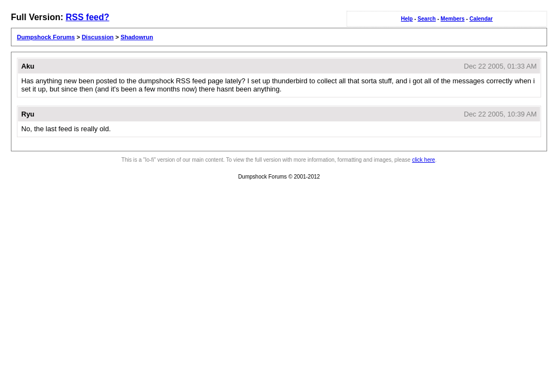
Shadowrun (137, 37)
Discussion (98, 37)
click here (423, 160)
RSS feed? (87, 17)
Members (453, 19)
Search (426, 19)
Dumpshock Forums (46, 37)
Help (407, 19)
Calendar (481, 19)
